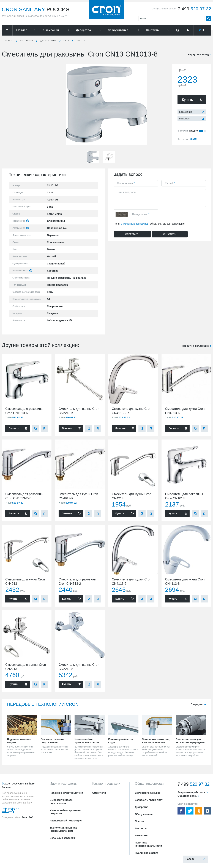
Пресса (139, 821)
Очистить (170, 234)
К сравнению (186, 112)
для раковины (48, 41)
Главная (9, 41)
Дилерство (84, 30)
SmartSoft (27, 817)
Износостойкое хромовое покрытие (65, 812)
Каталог (21, 30)
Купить (188, 100)
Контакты (153, 30)
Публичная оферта (147, 853)
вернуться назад (198, 54)
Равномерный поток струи (66, 821)
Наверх (190, 859)
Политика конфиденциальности (148, 844)
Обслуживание (118, 30)
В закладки (185, 119)
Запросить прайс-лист (149, 800)
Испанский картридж (62, 838)
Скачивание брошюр (148, 793)
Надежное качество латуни (66, 793)
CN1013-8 (81, 41)
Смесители (27, 41)
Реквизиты (142, 835)
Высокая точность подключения (61, 802)
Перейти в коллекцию (195, 346)
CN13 (66, 41)
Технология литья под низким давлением (63, 829)
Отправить (132, 234)
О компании (51, 30)
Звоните (14, 428)
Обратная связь (187, 796)
